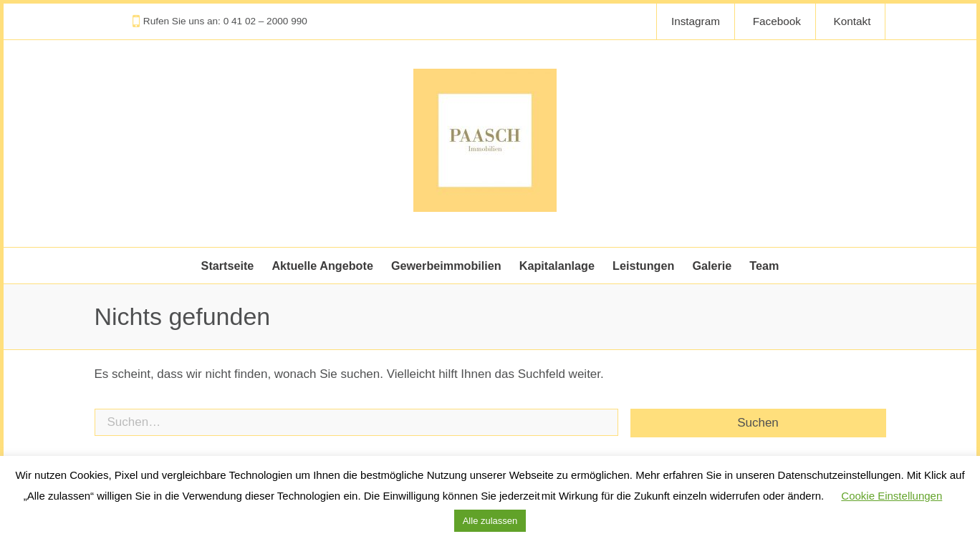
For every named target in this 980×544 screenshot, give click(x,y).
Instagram (696, 21)
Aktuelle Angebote (322, 266)
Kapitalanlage (557, 266)
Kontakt (852, 21)
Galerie (712, 266)
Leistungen (643, 266)
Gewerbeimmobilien (446, 266)
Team (764, 266)
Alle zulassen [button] (490, 521)
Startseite (228, 266)
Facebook (777, 21)
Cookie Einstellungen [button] (892, 496)
